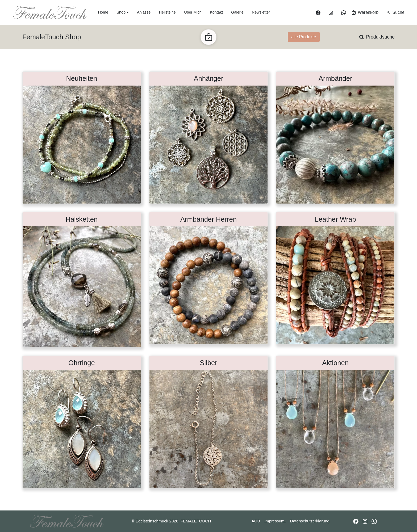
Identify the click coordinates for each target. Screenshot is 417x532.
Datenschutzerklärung (310, 521)
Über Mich (193, 12)
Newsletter (261, 12)
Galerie (237, 12)
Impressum (275, 521)
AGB (256, 521)
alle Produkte (304, 37)
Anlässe (144, 12)
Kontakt (216, 12)
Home (103, 12)
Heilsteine (167, 12)
